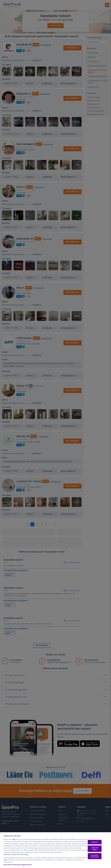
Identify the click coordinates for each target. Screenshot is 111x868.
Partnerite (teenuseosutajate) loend (18, 865)
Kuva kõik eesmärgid (95, 856)
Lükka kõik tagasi (95, 849)
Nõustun (95, 842)
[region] (55, 850)
